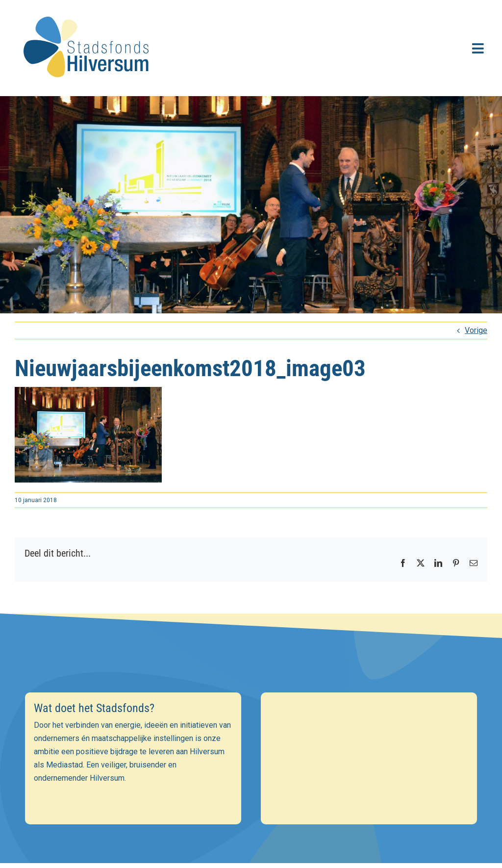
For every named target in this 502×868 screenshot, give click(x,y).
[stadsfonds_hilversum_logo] (88, 11)
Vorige (476, 330)
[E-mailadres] (251, 739)
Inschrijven (251, 807)
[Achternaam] (251, 781)
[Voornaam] (251, 760)
